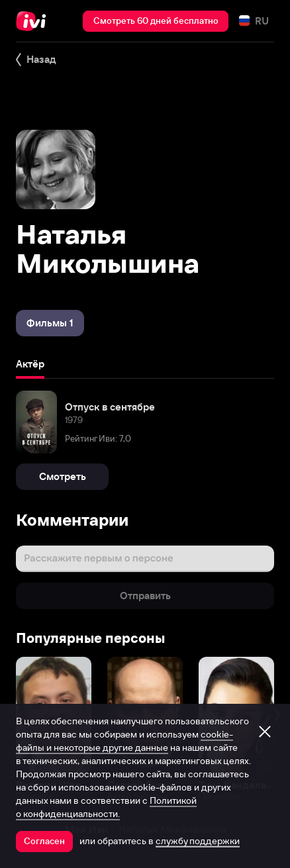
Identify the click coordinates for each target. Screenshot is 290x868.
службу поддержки (198, 841)
